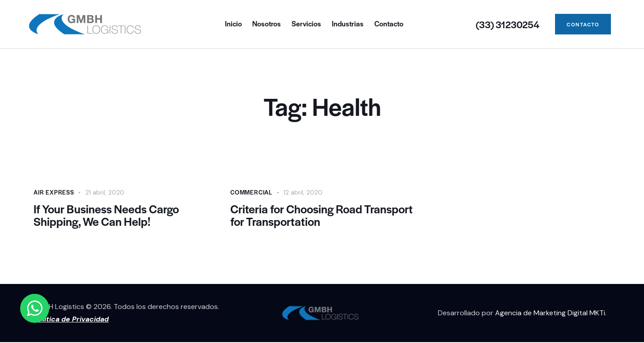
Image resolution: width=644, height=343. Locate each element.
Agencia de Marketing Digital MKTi (550, 314)
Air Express (54, 192)
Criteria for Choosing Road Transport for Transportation (301, 216)
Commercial (251, 192)
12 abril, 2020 (303, 192)
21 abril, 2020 (105, 192)
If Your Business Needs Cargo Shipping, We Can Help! (107, 216)
